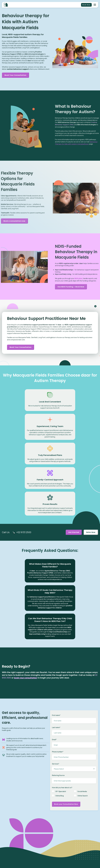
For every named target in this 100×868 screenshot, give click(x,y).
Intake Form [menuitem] (84, 827)
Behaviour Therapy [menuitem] (67, 830)
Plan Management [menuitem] (67, 839)
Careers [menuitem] (63, 859)
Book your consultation (21, 348)
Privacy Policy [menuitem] (84, 853)
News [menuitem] (63, 856)
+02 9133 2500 (24, 472)
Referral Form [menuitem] (84, 830)
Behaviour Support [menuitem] (67, 842)
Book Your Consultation (16, 75)
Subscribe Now (14, 795)
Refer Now (91, 472)
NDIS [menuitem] (82, 821)
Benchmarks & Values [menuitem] (87, 836)
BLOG (54, 790)
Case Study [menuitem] (65, 862)
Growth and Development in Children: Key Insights (86, 794)
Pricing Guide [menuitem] (84, 842)
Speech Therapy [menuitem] (66, 827)
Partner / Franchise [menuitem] (86, 833)
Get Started (73, 472)
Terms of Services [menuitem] (85, 856)
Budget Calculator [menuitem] (86, 839)
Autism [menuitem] (63, 821)
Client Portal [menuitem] (84, 824)
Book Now (86, 5)
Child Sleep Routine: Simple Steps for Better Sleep (63, 794)
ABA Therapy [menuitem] (65, 824)
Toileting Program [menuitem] (66, 836)
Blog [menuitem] (62, 853)
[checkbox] (74, 694)
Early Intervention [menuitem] (66, 833)
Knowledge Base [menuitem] (66, 865)
